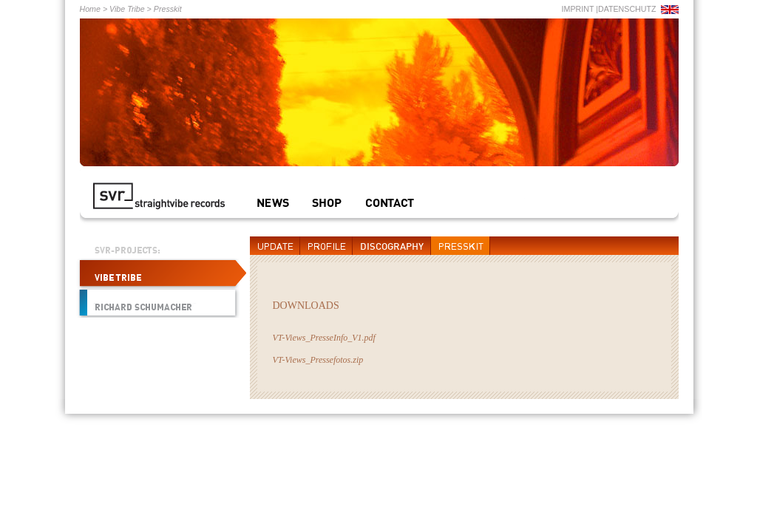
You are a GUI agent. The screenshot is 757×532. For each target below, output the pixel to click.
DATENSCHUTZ (627, 9)
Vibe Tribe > (129, 9)
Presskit (168, 9)
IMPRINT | (580, 9)
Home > (94, 9)
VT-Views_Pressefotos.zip (318, 360)
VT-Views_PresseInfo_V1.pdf (324, 338)
